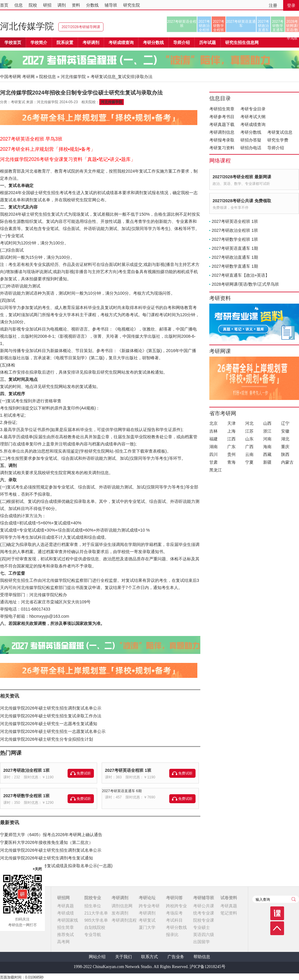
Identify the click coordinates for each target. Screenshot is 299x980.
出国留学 (202, 942)
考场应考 (174, 913)
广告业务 (176, 957)
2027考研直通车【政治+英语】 (241, 275)
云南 (249, 454)
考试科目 (174, 920)
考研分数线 (251, 132)
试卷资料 (229, 898)
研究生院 (132, 5)
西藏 (267, 454)
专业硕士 (202, 927)
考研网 (28, 77)
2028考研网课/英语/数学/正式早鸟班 (292, 26)
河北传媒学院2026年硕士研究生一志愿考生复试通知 (49, 724)
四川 (213, 454)
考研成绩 (65, 913)
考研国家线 (68, 920)
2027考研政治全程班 (204, 26)
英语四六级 (204, 935)
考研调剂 (91, 42)
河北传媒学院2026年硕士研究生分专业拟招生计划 (46, 739)
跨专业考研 (149, 906)
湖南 (213, 447)
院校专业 (93, 898)
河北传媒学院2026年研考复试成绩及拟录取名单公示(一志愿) (56, 866)
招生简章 (65, 927)
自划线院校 (95, 927)
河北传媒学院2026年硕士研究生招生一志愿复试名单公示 (53, 731)
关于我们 (123, 957)
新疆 (267, 462)
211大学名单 (96, 913)
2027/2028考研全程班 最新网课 (242, 177)
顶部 (277, 928)
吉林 (213, 431)
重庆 (285, 447)
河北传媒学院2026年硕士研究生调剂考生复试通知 (46, 858)
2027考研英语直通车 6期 (122, 791)
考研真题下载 (222, 124)
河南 (267, 439)
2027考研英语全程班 (182, 24)
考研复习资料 (222, 148)
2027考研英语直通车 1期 (235, 248)
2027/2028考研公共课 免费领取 (242, 201)
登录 (291, 5)
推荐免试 (65, 935)
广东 (231, 447)
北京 (213, 423)
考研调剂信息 (222, 132)
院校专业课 (204, 920)
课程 (277, 913)
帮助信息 (202, 957)
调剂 (62, 5)
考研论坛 (147, 898)
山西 (267, 423)
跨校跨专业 (176, 906)
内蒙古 (287, 462)
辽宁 (285, 423)
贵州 (231, 454)
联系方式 (149, 957)
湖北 (285, 439)
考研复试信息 (280, 132)
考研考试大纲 (253, 117)
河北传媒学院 (27, 26)
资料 (76, 5)
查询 (294, 899)
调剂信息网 (122, 906)
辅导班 (111, 5)
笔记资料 (229, 913)
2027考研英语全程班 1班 (128, 770)
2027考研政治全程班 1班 (26, 770)
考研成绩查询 (253, 124)
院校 (33, 5)
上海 (231, 431)
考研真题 (65, 906)
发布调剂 (120, 913)
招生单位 (93, 906)
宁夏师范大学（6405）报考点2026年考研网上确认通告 (51, 835)
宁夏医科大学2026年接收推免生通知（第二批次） (46, 842)
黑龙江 (216, 470)
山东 (249, 439)
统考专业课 (204, 913)
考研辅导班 (204, 898)
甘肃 (213, 462)
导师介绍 (181, 42)
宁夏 (249, 462)
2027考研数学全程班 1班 (26, 796)
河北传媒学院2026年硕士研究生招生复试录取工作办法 (51, 716)
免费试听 (84, 773)
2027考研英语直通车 (241, 24)
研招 (47, 5)
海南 (267, 447)
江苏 (249, 431)
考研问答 (174, 898)
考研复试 (147, 920)
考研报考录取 (222, 140)
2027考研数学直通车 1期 (235, 266)
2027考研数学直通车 (278, 26)
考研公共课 (204, 906)
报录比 (172, 935)
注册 (273, 5)
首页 (4, 5)
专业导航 (93, 935)
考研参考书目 (222, 117)
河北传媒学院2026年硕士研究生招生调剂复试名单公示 (51, 708)
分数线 (92, 5)
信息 (19, 5)
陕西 (285, 454)
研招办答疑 (251, 140)
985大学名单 (96, 920)
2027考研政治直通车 (264, 26)
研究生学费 (278, 140)
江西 (231, 439)
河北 (249, 423)
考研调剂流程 (124, 920)
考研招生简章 (222, 109)
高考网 (63, 942)
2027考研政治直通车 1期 (235, 257)
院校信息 (48, 77)
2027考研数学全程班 (219, 26)
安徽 (285, 431)
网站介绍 (97, 957)
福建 (213, 439)
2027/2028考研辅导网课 (81, 27)
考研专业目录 (253, 109)
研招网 (63, 898)
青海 (231, 462)
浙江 (267, 431)
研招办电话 (251, 148)
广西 (249, 447)
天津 (231, 423)
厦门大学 (147, 927)
